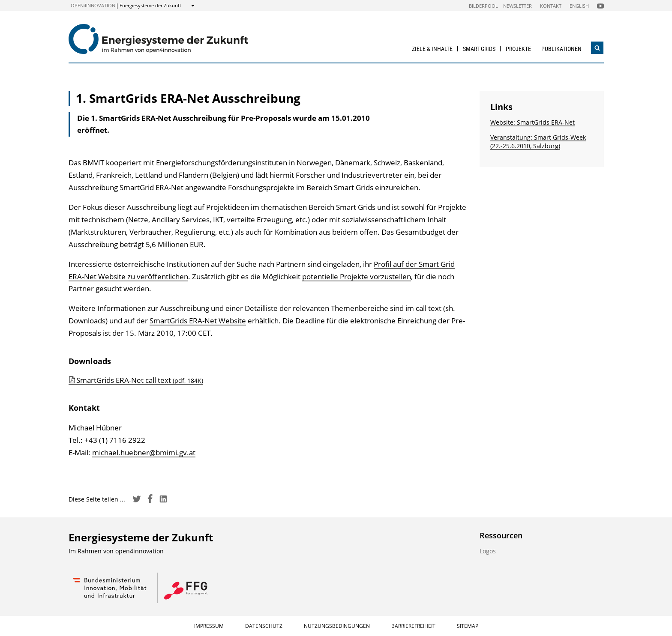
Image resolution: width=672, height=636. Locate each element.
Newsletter (517, 6)
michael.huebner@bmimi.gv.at (144, 452)
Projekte (518, 49)
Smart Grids (479, 49)
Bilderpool (483, 6)
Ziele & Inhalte (432, 49)
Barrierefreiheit (413, 626)
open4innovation (93, 5)
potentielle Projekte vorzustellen (357, 276)
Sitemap (468, 626)
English (579, 6)
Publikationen (561, 49)
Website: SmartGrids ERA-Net (532, 122)
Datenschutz (264, 626)
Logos (488, 551)
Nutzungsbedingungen (337, 626)
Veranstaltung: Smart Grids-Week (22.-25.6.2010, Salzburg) (538, 142)
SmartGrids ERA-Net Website (198, 321)
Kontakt (551, 6)
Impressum (209, 626)
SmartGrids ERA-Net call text (140, 380)
